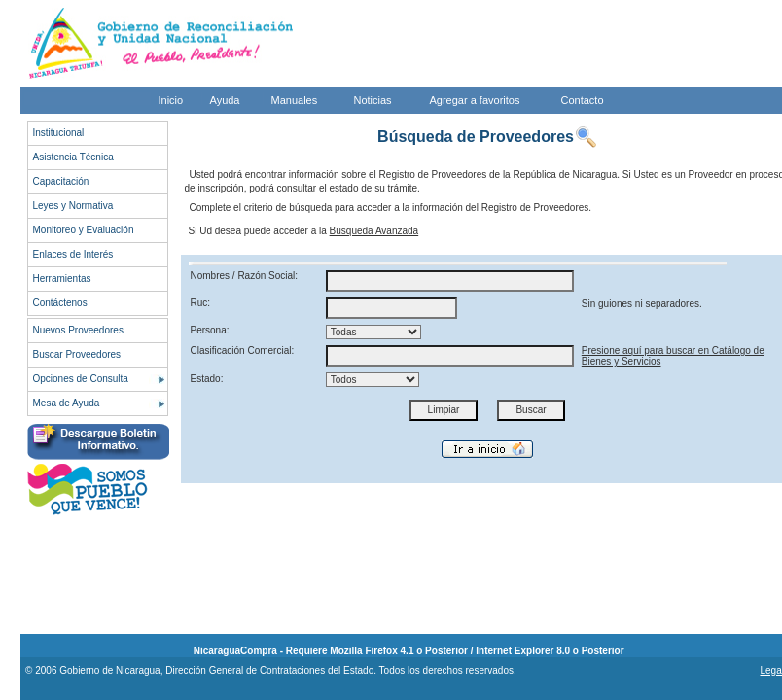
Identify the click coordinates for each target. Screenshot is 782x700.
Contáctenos (60, 303)
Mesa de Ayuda (67, 403)
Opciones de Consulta (81, 379)
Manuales (295, 100)
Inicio (171, 100)
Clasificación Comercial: (243, 350)
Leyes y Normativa (73, 206)
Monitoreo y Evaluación (84, 230)
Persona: (210, 330)
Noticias (373, 100)
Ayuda (225, 100)
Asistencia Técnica (73, 157)
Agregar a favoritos (475, 100)
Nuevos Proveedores (78, 330)
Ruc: (201, 303)
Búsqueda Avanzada (374, 231)
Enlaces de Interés (73, 254)
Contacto (583, 100)
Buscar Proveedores (77, 354)
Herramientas (62, 279)
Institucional (59, 133)
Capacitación (61, 181)
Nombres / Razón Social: (245, 276)
